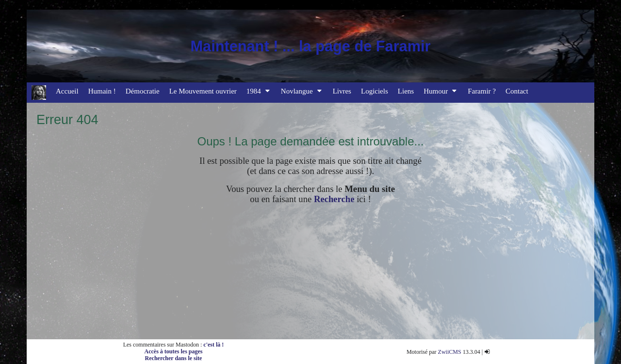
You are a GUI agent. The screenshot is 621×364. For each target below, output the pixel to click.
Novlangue (302, 91)
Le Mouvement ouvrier (203, 91)
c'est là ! (213, 345)
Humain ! (102, 91)
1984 (259, 91)
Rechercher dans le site (174, 358)
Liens (406, 91)
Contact (517, 91)
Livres (342, 91)
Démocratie (143, 91)
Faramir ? (482, 91)
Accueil (67, 91)
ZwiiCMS (450, 352)
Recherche (334, 199)
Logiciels (375, 91)
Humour (441, 91)
